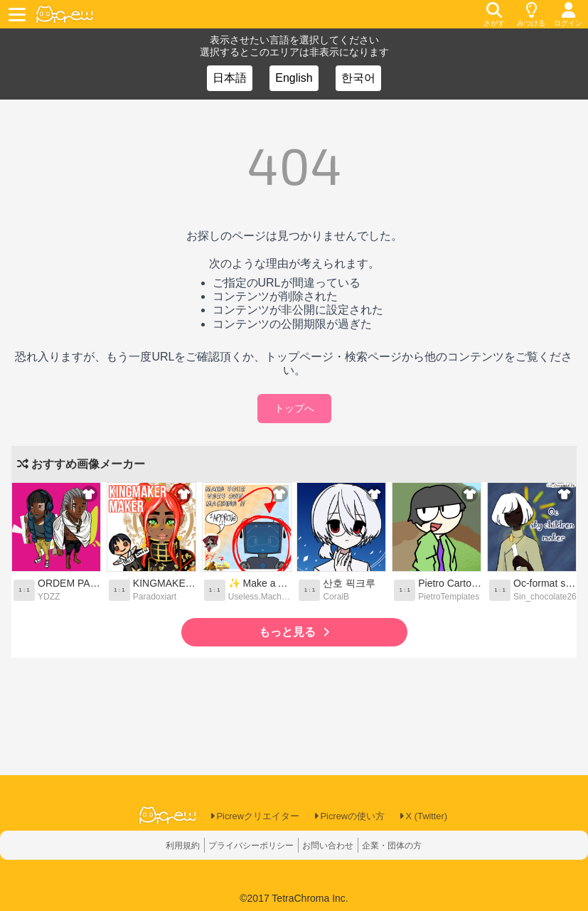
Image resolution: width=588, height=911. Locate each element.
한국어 (358, 78)
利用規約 (166, 846)
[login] (568, 14)
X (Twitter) (431, 816)
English (294, 78)
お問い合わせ (333, 846)
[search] (494, 14)
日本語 (230, 78)
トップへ (294, 408)
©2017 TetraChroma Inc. (294, 898)
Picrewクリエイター (249, 816)
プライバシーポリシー (245, 846)
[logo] (65, 15)
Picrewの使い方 (351, 816)
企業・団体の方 (406, 846)
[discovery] (531, 14)
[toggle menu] (19, 14)
